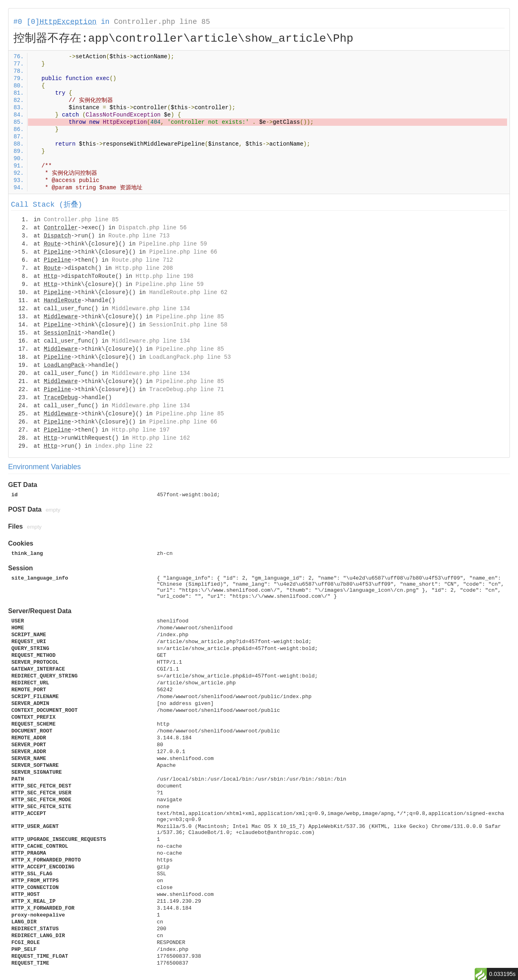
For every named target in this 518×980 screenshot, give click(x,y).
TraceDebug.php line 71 (187, 389)
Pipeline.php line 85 (190, 317)
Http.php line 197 (141, 430)
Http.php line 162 (161, 438)
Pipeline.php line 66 (183, 252)
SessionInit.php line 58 (188, 325)
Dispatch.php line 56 (153, 228)
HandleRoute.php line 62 (188, 292)
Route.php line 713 (139, 236)
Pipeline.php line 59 (173, 244)
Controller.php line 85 (162, 22)
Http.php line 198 (165, 276)
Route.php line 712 (142, 260)
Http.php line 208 (144, 268)
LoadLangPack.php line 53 (190, 357)
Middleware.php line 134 (151, 309)
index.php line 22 (124, 446)
